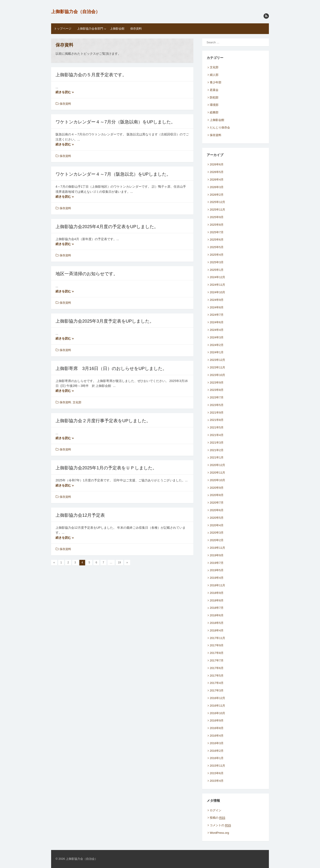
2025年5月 (217, 247)
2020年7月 (217, 503)
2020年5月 (217, 518)
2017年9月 (217, 645)
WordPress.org (219, 833)
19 (119, 563)
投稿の (217, 818)
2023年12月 (217, 360)
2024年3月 (217, 337)
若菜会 (214, 90)
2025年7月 (217, 232)
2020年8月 (217, 495)
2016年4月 (217, 736)
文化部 (77, 402)
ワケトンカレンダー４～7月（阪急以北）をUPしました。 (113, 174)
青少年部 (216, 82)
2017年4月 (217, 683)
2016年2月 (217, 751)
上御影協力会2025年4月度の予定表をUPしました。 (107, 227)
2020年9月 (217, 488)
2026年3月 (217, 187)
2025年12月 (217, 202)
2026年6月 (217, 164)
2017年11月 (217, 638)
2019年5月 (217, 570)
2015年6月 (217, 773)
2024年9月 (217, 300)
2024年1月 (217, 352)
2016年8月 (217, 728)
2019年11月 (217, 548)
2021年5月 (217, 427)
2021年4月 (217, 435)
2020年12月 (217, 465)
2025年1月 (217, 270)
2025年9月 (217, 217)
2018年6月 (217, 615)
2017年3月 (217, 690)
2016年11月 (217, 706)
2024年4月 (217, 330)
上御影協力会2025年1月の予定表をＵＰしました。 (106, 468)
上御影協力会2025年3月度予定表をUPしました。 (105, 321)
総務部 (214, 112)
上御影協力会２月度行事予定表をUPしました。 (103, 421)
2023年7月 (217, 397)
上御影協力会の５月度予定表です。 (91, 75)
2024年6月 (217, 322)
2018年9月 (217, 593)
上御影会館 (117, 29)
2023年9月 (217, 383)
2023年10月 (217, 375)
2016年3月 (217, 743)
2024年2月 (217, 345)
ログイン (216, 810)
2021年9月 (217, 413)
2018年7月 (217, 608)
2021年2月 (217, 450)
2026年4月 (217, 180)
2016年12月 (217, 698)
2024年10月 (217, 292)
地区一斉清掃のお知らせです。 (87, 274)
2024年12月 (217, 277)
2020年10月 (217, 480)
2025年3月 (217, 262)
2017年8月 (217, 653)
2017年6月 (217, 668)
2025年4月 (217, 255)
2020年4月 (217, 525)
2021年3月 (217, 443)
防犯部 (214, 97)
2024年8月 (217, 307)
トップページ (63, 29)
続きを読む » (65, 92)
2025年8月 (217, 225)
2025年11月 (217, 210)
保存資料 (136, 29)
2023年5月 (217, 405)
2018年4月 (217, 630)
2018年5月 (217, 623)
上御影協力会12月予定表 (80, 515)
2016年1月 (217, 758)
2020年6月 (217, 510)
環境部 (214, 105)
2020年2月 (217, 540)
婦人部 (214, 75)
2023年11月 (217, 367)
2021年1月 (217, 457)
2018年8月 (217, 600)
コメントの (220, 825)
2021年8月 (217, 420)
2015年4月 (217, 781)
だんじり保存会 (220, 128)
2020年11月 (217, 473)
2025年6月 (217, 240)
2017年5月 (217, 676)
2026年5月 (217, 172)
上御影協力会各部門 (90, 29)
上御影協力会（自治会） (76, 12)
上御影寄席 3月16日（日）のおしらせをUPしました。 (111, 368)
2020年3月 (217, 533)
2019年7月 (217, 563)
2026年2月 (217, 195)
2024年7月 (217, 315)
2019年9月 (217, 555)
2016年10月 (217, 713)
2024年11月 (217, 285)
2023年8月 (217, 390)
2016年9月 (217, 720)
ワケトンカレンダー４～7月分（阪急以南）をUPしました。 (115, 122)
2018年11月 (217, 585)
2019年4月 (217, 578)
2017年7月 (217, 660)
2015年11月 (217, 766)
